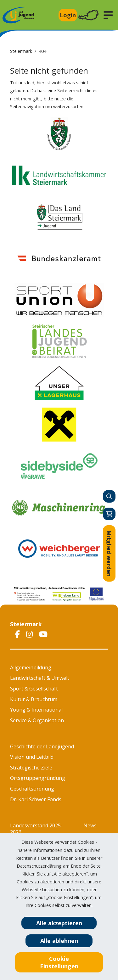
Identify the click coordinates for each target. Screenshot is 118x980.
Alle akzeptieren (59, 923)
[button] (108, 15)
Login (68, 15)
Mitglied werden (109, 553)
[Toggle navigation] (88, 15)
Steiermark (21, 51)
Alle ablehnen (59, 941)
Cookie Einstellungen (59, 962)
